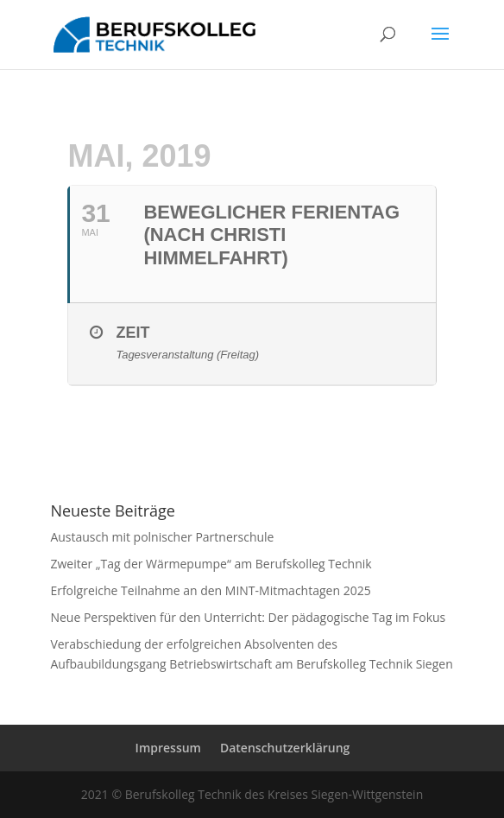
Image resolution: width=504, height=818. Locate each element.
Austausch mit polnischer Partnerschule (162, 537)
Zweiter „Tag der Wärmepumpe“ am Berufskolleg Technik (211, 564)
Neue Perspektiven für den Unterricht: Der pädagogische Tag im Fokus (248, 617)
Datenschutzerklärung (285, 748)
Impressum (168, 748)
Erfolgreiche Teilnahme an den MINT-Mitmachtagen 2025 (210, 590)
